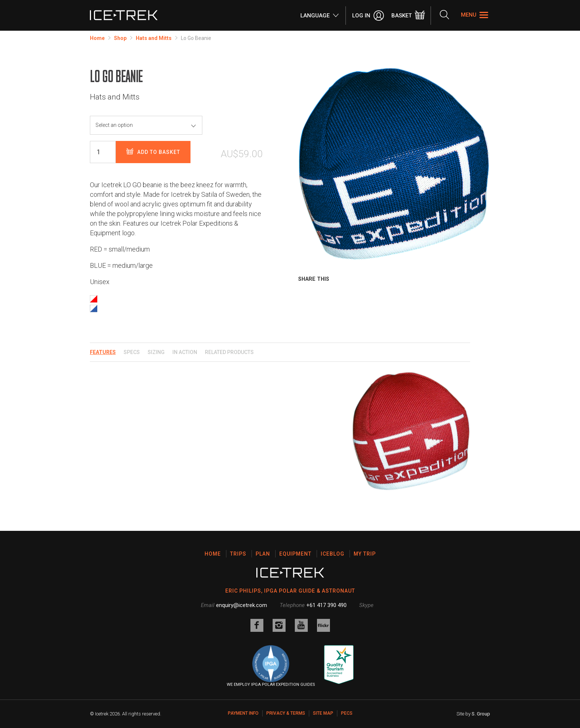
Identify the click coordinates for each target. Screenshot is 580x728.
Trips (238, 554)
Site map (323, 713)
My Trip (365, 554)
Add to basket (153, 152)
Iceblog (333, 554)
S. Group (481, 714)
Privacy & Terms (286, 713)
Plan (263, 554)
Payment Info (243, 713)
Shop (120, 38)
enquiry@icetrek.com (242, 605)
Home (97, 38)
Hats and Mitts (154, 38)
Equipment (295, 554)
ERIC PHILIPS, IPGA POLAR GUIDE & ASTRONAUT (290, 591)
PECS (347, 713)
